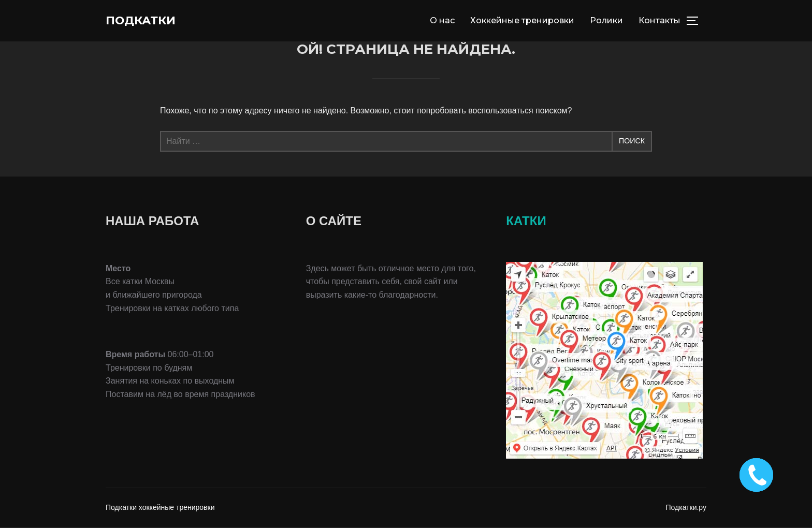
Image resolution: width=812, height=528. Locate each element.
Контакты (659, 21)
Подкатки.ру (686, 509)
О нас (442, 21)
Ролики (606, 21)
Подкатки (147, 21)
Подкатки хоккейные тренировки (160, 509)
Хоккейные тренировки (522, 21)
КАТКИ (526, 222)
